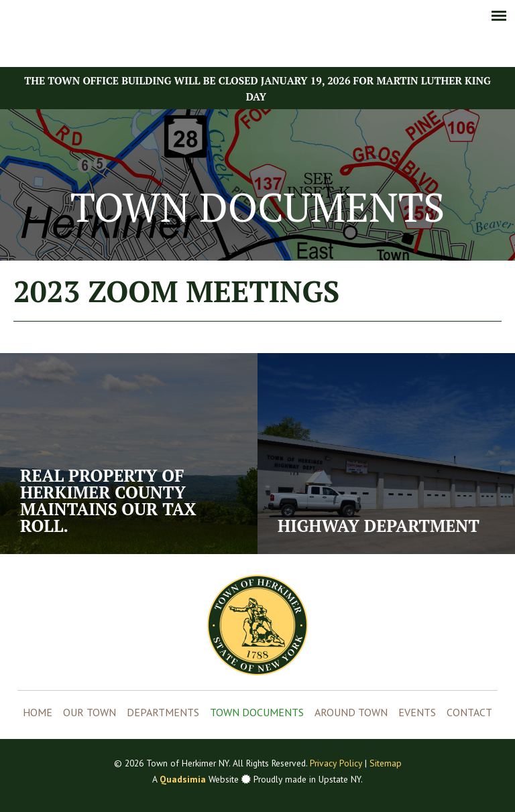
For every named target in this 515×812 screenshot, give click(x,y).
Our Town (90, 712)
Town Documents (257, 712)
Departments (163, 712)
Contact (469, 712)
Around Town (351, 712)
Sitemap (386, 763)
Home (38, 712)
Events (417, 712)
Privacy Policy (336, 763)
